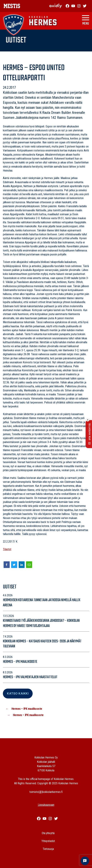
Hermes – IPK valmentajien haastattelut (30, 677)
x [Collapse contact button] (88, 420)
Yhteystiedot (48, 841)
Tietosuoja (48, 849)
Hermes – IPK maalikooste (20, 662)
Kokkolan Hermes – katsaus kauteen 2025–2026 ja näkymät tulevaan (42, 644)
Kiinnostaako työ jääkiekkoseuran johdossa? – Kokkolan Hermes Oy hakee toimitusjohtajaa (41, 623)
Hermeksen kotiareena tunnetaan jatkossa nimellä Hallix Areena (42, 603)
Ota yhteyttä (48, 833)
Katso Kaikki (18, 693)
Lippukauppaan (46, 805)
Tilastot (7, 549)
